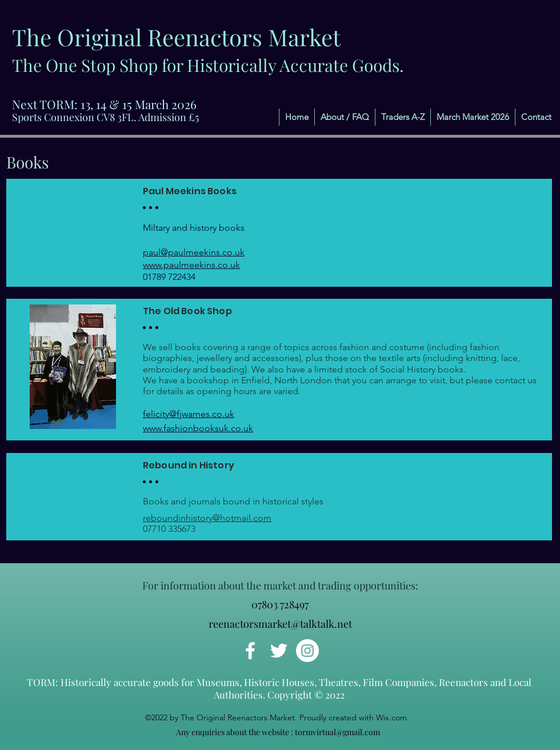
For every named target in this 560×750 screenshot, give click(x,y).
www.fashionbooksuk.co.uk (198, 428)
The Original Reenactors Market (176, 37)
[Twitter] (279, 651)
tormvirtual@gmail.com (337, 732)
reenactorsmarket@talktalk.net (280, 624)
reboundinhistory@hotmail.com (207, 518)
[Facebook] (250, 651)
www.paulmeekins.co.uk (191, 265)
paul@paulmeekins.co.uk (194, 252)
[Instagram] (307, 651)
